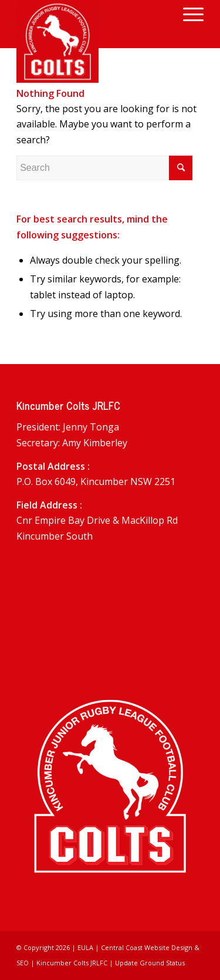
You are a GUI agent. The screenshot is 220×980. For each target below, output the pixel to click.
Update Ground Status (150, 963)
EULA (85, 947)
